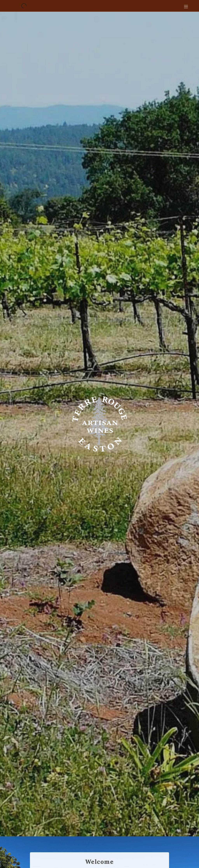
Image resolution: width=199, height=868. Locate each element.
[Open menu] (186, 6)
